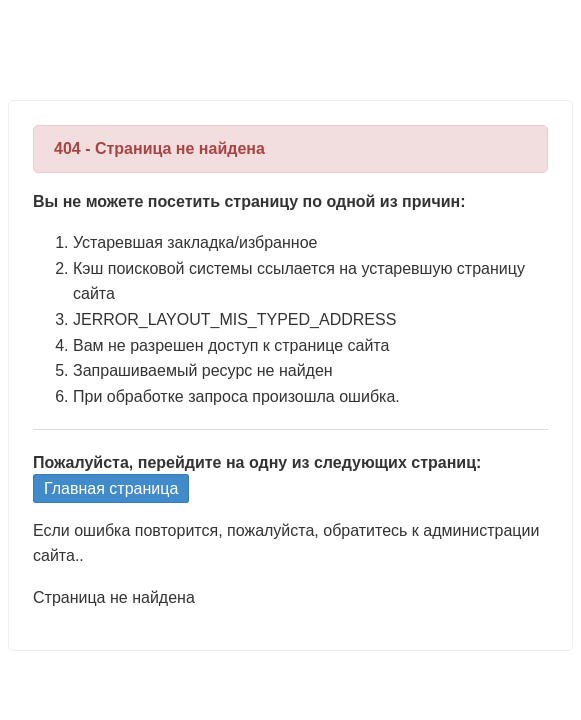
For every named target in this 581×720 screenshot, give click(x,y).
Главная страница (111, 488)
